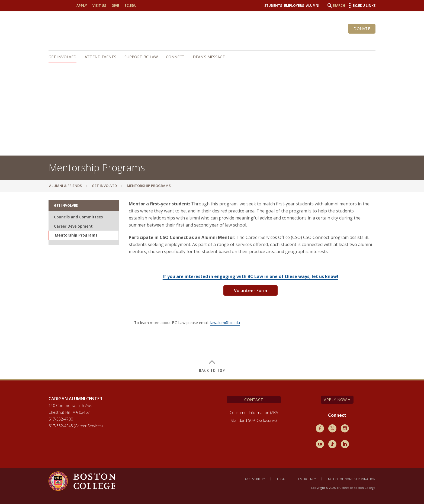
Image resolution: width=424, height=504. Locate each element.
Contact (254, 400)
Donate (362, 29)
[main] (212, 286)
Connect (175, 57)
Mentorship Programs (76, 235)
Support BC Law (141, 57)
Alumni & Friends (65, 186)
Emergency (307, 479)
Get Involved (62, 57)
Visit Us (99, 6)
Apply (82, 6)
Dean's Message (209, 57)
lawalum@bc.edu (225, 323)
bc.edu (131, 6)
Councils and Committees (78, 217)
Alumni (313, 6)
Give (115, 6)
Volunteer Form (250, 290)
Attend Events (100, 57)
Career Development (73, 226)
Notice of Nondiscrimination (352, 479)
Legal (282, 479)
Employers (294, 6)
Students (273, 6)
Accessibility (255, 479)
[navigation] (209, 57)
